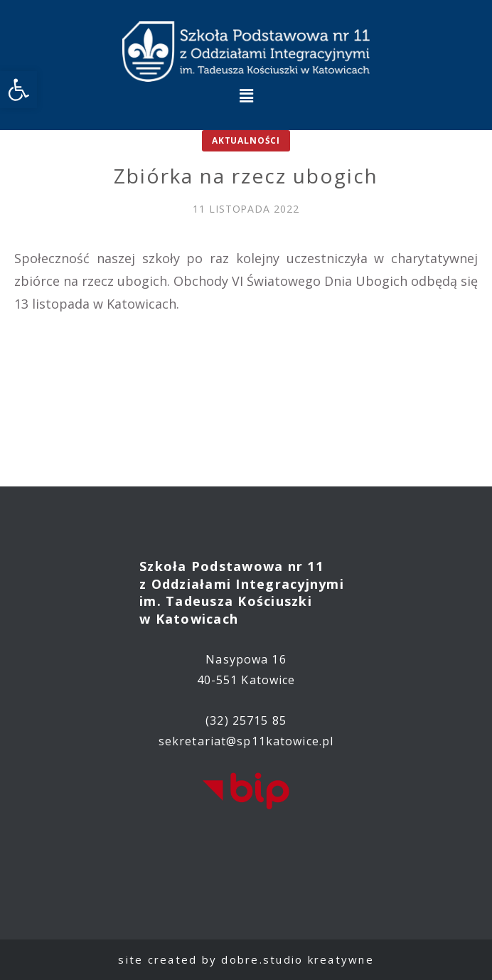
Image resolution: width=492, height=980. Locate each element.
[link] (18, 90)
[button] (246, 95)
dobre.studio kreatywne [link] (298, 959)
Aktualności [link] (246, 140)
